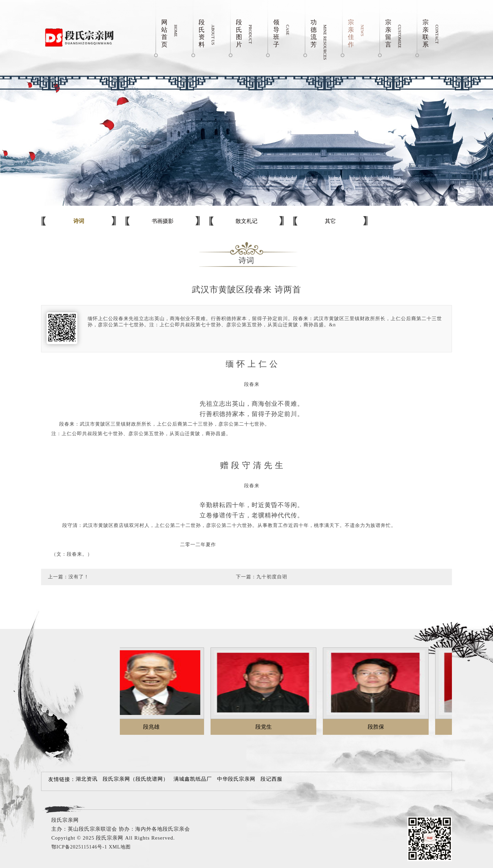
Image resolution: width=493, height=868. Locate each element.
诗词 (79, 221)
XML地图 (120, 847)
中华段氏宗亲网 (236, 779)
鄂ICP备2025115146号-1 (79, 847)
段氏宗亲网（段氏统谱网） (136, 779)
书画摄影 (163, 221)
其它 (330, 221)
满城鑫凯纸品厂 (193, 779)
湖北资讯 (87, 779)
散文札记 (246, 221)
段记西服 (271, 779)
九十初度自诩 (272, 577)
